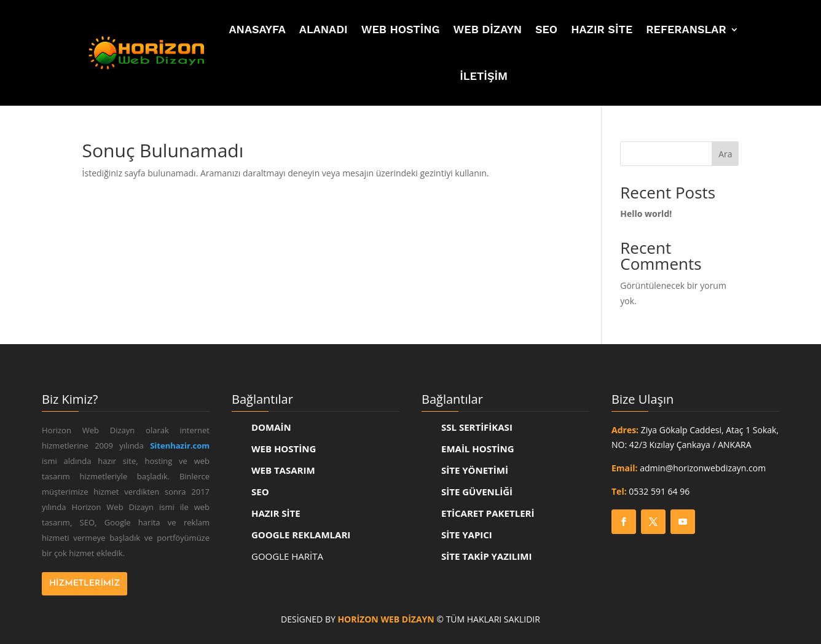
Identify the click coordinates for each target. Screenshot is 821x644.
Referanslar (686, 29)
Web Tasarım (283, 470)
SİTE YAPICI (467, 535)
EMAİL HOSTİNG (478, 449)
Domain (271, 427)
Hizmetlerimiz (84, 583)
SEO (546, 29)
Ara (725, 154)
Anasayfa (257, 29)
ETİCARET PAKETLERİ (488, 513)
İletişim (484, 76)
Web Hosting (401, 29)
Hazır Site (602, 29)
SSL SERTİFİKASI (477, 427)
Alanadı (324, 29)
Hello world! (646, 214)
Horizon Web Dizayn (386, 619)
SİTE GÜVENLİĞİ (477, 492)
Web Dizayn (488, 29)
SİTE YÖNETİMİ (475, 470)
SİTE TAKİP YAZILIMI (486, 556)
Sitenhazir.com (180, 446)
